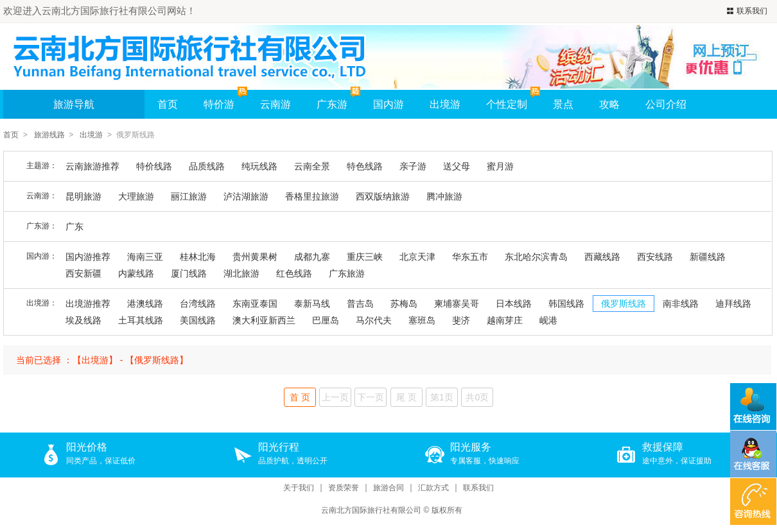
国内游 (388, 104)
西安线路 (655, 257)
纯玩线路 (259, 166)
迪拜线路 (733, 304)
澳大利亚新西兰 (264, 320)
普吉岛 (360, 304)
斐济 (461, 320)
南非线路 (681, 304)
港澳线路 (145, 304)
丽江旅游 (189, 196)
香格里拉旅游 (312, 196)
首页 (168, 104)
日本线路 (514, 304)
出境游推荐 (88, 304)
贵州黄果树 (255, 257)
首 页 (300, 397)
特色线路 (365, 166)
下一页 (371, 397)
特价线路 (154, 166)
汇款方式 (433, 488)
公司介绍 (666, 104)
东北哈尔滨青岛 (536, 257)
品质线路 (207, 166)
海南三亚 (145, 257)
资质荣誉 (344, 488)
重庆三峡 (365, 257)
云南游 (275, 104)
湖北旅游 (241, 273)
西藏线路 (602, 257)
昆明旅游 (83, 196)
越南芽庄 (505, 320)
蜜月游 (500, 166)
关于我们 (299, 488)
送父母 (457, 166)
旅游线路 (49, 135)
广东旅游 (347, 273)
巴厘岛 (326, 320)
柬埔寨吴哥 (457, 304)
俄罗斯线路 (624, 304)
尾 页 (406, 397)
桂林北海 (198, 257)
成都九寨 (312, 257)
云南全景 (312, 166)
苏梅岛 (404, 304)
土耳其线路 (141, 320)
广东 (74, 227)
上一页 (335, 397)
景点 (563, 104)
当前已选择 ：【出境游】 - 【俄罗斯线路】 (102, 360)
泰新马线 (312, 304)
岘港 (548, 320)
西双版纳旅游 (383, 196)
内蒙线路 (136, 273)
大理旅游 (136, 196)
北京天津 (417, 257)
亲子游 (413, 166)
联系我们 (746, 11)
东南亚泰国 (255, 304)
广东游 (332, 104)
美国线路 (198, 320)
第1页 (442, 397)
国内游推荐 (88, 257)
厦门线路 (189, 273)
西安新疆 (83, 273)
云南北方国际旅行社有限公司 (371, 510)
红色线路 (294, 273)
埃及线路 (83, 320)
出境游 (445, 104)
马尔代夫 (374, 320)
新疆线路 (708, 257)
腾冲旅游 (444, 196)
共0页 (477, 397)
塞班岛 (422, 320)
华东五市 (470, 257)
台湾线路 (198, 304)
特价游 (225, 100)
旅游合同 (388, 488)
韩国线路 (566, 304)
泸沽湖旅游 (246, 196)
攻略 (609, 104)
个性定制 (507, 104)
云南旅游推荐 (92, 166)
